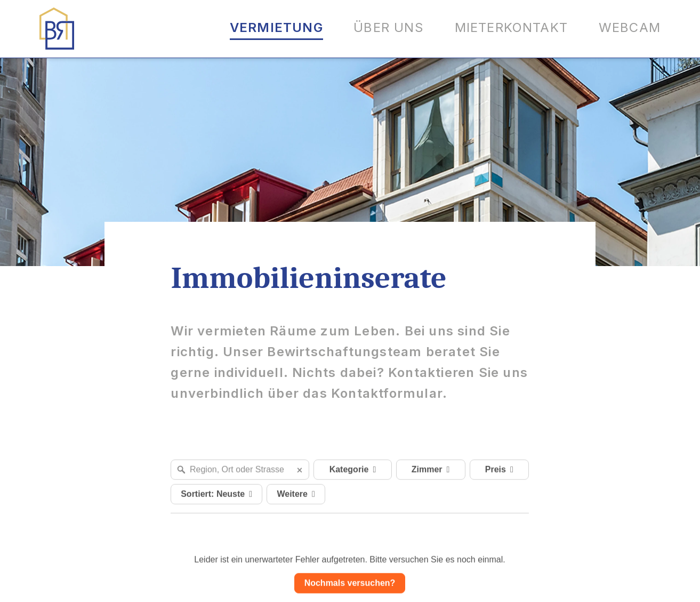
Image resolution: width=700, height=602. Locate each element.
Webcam (630, 27)
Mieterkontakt (512, 27)
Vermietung (276, 27)
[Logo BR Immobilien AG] (57, 29)
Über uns (389, 27)
